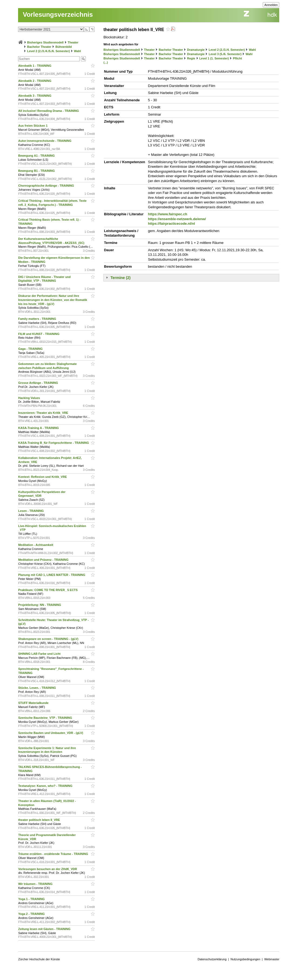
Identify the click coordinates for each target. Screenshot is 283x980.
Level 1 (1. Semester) (214, 58)
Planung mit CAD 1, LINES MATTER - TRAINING (52, 575)
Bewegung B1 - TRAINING (37, 171)
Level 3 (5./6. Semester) (225, 54)
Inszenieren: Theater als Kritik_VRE (43, 413)
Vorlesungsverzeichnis (58, 14)
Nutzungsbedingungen (245, 959)
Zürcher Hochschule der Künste (39, 959)
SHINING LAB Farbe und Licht (40, 654)
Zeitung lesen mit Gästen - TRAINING (45, 929)
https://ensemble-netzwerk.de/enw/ (177, 219)
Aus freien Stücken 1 (33, 126)
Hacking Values (29, 398)
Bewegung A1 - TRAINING (37, 156)
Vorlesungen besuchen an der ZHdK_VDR (48, 869)
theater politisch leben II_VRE (39, 820)
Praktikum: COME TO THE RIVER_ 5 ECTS (48, 590)
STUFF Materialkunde (34, 703)
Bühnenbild (64, 47)
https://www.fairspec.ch (168, 214)
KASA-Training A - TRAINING (39, 428)
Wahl (77, 51)
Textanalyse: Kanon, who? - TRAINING (46, 786)
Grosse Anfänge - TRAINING (38, 383)
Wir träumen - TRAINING (36, 884)
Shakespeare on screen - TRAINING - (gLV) (49, 639)
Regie (191, 58)
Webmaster (272, 959)
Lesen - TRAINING (31, 511)
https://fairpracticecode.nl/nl (172, 224)
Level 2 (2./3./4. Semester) (227, 50)
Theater (73, 42)
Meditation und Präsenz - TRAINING (44, 560)
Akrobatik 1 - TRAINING (35, 66)
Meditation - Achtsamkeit (36, 545)
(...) (106, 62)
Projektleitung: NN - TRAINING (40, 605)
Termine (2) (120, 278)
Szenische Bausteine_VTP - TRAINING (45, 718)
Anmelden (271, 5)
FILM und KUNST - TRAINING (39, 334)
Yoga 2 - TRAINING (32, 914)
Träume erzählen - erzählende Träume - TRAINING (53, 854)
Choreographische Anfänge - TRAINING (46, 186)
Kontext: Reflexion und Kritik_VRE (43, 477)
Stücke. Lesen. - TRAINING (37, 688)
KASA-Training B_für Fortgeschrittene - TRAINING (54, 443)
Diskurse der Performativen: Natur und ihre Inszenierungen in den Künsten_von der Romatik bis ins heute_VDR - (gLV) (52, 300)
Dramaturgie (196, 50)
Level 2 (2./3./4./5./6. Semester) (49, 51)
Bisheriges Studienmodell (45, 42)
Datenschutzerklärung (212, 959)
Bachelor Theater (39, 47)
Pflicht (237, 58)
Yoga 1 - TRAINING (32, 899)
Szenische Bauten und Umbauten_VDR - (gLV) (51, 733)
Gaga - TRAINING (31, 349)
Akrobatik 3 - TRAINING (35, 96)
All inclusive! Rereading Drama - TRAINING (49, 111)
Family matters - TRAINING (37, 319)
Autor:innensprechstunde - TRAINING (45, 141)
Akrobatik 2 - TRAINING (35, 81)
